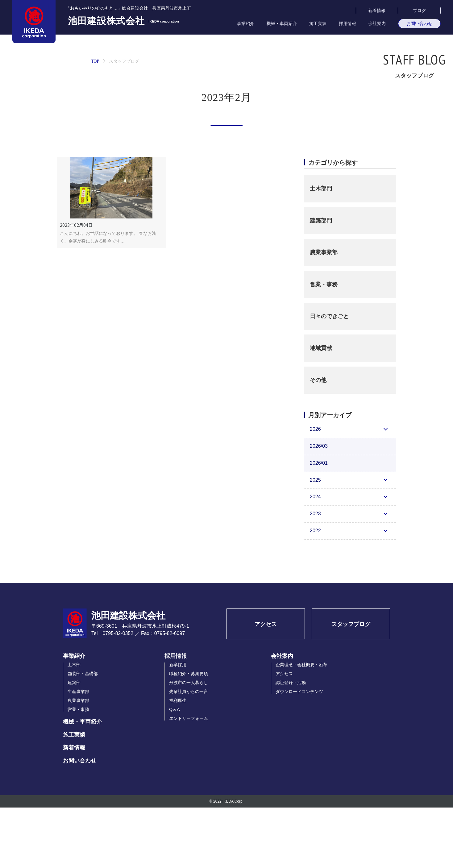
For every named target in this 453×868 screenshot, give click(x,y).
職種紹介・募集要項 (189, 734)
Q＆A (174, 770)
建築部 (74, 743)
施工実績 (318, 23)
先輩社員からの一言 (189, 752)
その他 (318, 441)
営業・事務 (324, 345)
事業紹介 (246, 23)
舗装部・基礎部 (83, 734)
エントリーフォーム (189, 779)
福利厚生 (178, 761)
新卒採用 (178, 725)
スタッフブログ (351, 685)
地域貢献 (321, 409)
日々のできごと (329, 377)
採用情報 (347, 23)
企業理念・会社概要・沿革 (301, 725)
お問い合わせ (419, 23)
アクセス (266, 685)
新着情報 (377, 10)
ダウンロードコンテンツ (299, 752)
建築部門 (321, 281)
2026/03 (319, 507)
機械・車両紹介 (282, 23)
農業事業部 (324, 313)
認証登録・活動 (291, 743)
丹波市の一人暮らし (189, 743)
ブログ (419, 10)
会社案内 (377, 23)
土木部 (74, 725)
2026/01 (319, 523)
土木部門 (321, 249)
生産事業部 (78, 752)
